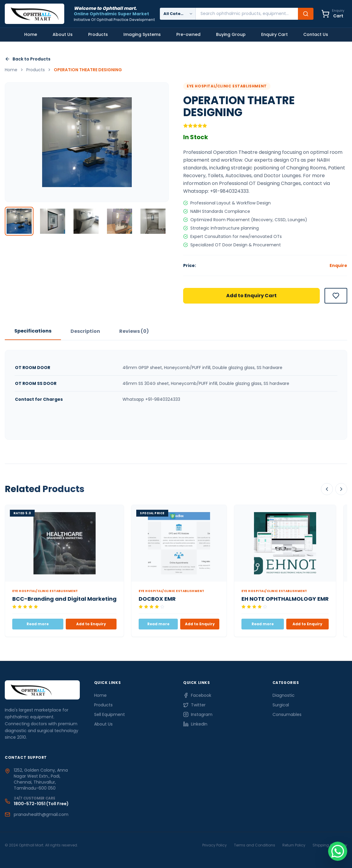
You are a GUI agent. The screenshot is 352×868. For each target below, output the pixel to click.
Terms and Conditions (255, 845)
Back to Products (28, 59)
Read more (38, 624)
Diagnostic (284, 696)
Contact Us (316, 34)
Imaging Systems (142, 34)
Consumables (287, 715)
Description (85, 331)
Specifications (33, 331)
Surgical (281, 705)
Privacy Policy (215, 845)
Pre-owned (188, 34)
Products (98, 34)
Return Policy (294, 845)
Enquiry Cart (274, 34)
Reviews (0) (134, 331)
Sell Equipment (110, 715)
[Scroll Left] (327, 489)
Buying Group (231, 34)
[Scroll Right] (341, 489)
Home (31, 34)
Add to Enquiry (91, 624)
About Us (63, 34)
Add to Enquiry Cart (251, 296)
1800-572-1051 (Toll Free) (41, 804)
